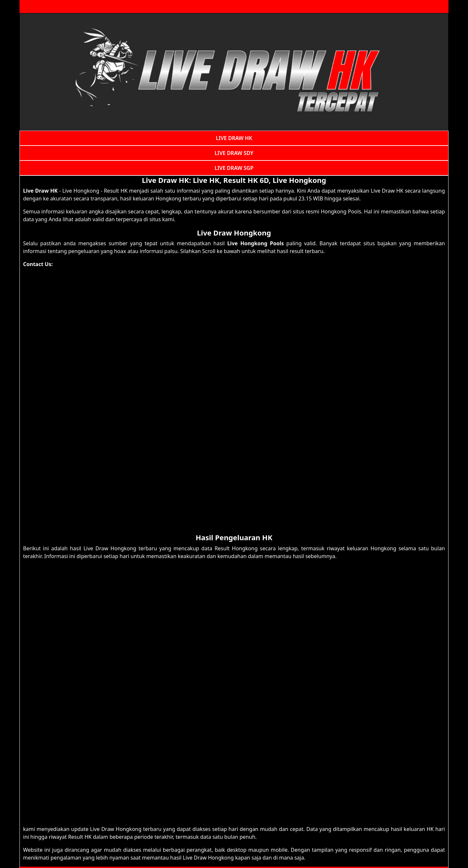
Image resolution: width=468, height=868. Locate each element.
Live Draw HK (40, 191)
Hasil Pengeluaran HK (234, 537)
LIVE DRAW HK (234, 138)
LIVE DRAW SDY (234, 153)
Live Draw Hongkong (234, 233)
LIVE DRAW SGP (234, 168)
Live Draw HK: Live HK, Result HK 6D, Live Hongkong (234, 180)
